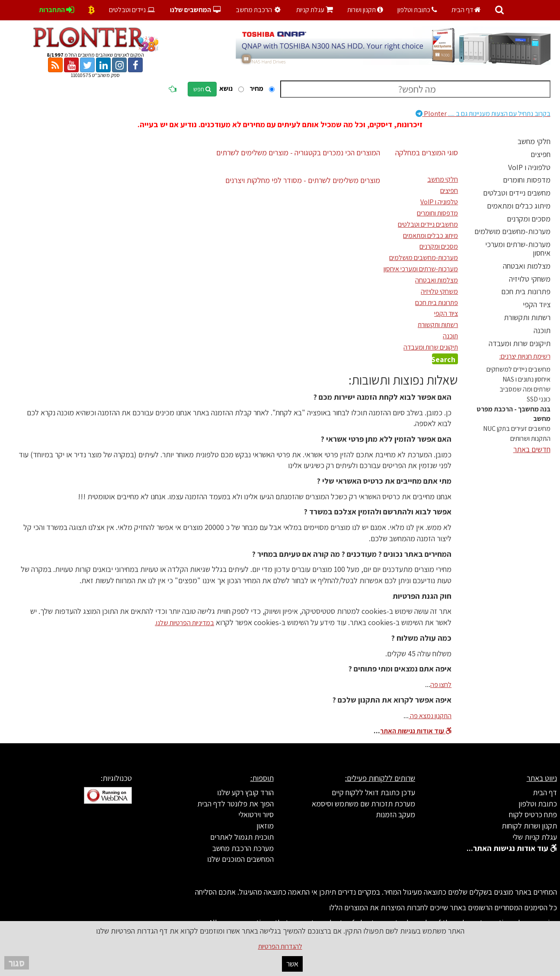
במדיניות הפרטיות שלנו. (184, 623)
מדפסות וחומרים (527, 180)
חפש (202, 89)
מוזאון (265, 826)
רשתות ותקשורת (527, 317)
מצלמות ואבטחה (527, 266)
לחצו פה (441, 685)
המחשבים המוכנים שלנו (240, 859)
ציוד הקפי (537, 304)
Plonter (483, 114)
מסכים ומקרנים (529, 219)
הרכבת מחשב (259, 10)
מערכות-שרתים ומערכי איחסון (518, 249)
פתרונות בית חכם (526, 291)
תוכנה (542, 330)
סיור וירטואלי (256, 814)
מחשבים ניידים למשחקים (518, 369)
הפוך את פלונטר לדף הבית (235, 804)
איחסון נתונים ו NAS (526, 379)
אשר (292, 964)
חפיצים (541, 154)
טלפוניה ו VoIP (529, 167)
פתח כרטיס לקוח (533, 814)
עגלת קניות (315, 10)
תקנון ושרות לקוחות (529, 826)
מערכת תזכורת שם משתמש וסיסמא (363, 804)
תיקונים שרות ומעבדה (520, 343)
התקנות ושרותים (530, 438)
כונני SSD (539, 399)
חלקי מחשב (534, 141)
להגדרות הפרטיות (280, 946)
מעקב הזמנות (395, 814)
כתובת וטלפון (417, 10)
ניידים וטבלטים (133, 10)
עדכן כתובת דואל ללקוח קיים (373, 792)
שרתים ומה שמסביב (525, 389)
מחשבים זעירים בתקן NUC (517, 429)
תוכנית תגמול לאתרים (242, 837)
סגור (17, 963)
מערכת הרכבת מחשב (243, 848)
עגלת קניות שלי (535, 837)
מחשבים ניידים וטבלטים (517, 193)
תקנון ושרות (365, 10)
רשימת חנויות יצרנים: (525, 356)
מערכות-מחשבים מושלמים (512, 231)
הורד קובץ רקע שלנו (245, 792)
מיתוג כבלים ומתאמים (519, 206)
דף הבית (466, 10)
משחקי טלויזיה (530, 279)
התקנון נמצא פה (430, 716)
